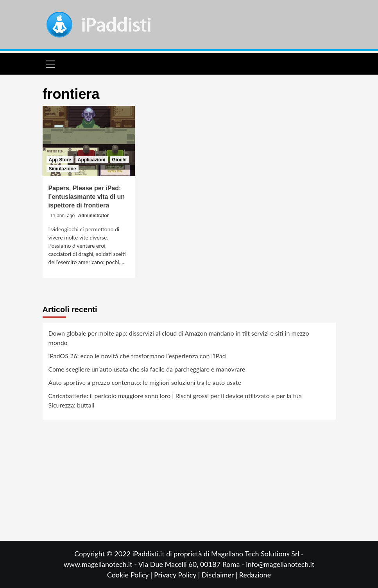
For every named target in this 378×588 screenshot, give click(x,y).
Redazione (255, 575)
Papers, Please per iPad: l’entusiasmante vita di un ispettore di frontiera (87, 197)
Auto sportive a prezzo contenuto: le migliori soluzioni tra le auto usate (145, 382)
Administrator (94, 216)
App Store (60, 160)
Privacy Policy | (178, 575)
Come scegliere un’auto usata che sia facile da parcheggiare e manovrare (147, 369)
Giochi (119, 160)
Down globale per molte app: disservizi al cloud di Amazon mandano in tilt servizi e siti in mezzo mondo (179, 338)
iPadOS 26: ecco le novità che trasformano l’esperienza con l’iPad (137, 356)
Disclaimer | (220, 575)
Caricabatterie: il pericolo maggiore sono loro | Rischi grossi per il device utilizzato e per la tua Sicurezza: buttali (175, 400)
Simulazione (63, 169)
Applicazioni (92, 160)
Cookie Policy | (131, 575)
